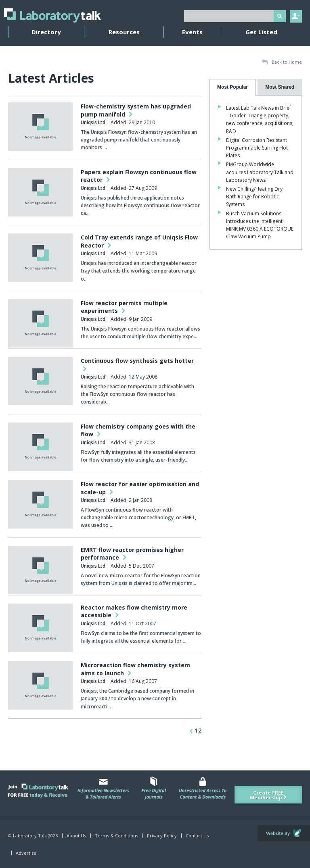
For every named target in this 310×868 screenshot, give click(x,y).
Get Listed (261, 32)
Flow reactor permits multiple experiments (124, 307)
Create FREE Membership (268, 795)
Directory (46, 32)
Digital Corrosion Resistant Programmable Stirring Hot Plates (257, 148)
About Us (76, 836)
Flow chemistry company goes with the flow (138, 430)
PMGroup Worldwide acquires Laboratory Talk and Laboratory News (260, 172)
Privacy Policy (162, 836)
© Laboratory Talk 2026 (33, 836)
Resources (124, 32)
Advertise (26, 853)
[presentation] (233, 87)
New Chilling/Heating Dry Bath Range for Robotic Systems (254, 197)
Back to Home (282, 62)
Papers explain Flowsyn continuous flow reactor (139, 176)
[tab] (233, 87)
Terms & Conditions (116, 836)
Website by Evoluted (284, 833)
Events (192, 32)
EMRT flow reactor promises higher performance (132, 554)
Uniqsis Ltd (93, 122)
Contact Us (197, 836)
